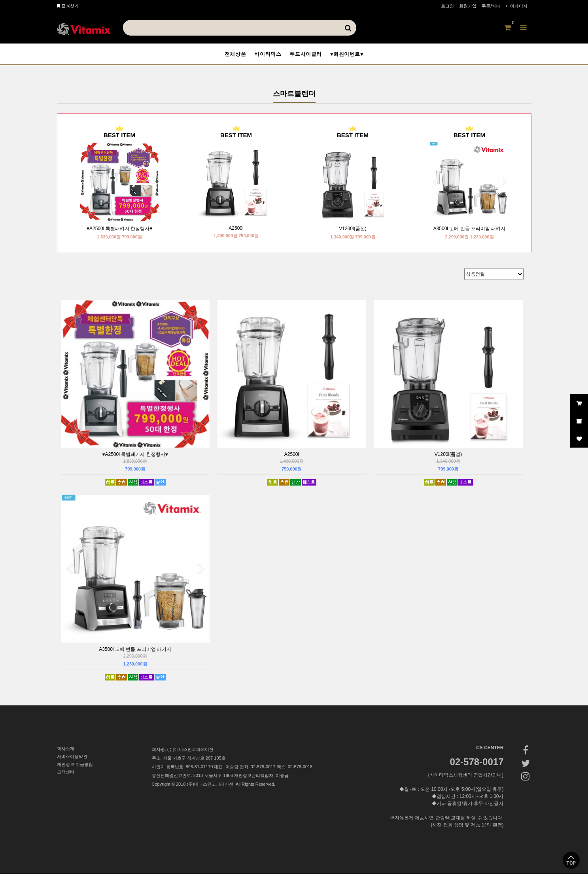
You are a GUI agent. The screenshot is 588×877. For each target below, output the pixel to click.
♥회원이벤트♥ (355, 56)
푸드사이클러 (308, 56)
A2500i (236, 231)
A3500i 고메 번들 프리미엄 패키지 (470, 232)
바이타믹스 (265, 56)
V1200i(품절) (353, 232)
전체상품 (227, 56)
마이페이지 (517, 6)
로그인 (447, 6)
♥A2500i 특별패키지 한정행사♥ (119, 232)
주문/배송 (491, 6)
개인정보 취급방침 (75, 767)
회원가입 (468, 6)
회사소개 (66, 752)
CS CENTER (490, 751)
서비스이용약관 (72, 760)
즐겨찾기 (68, 6)
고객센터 (66, 775)
